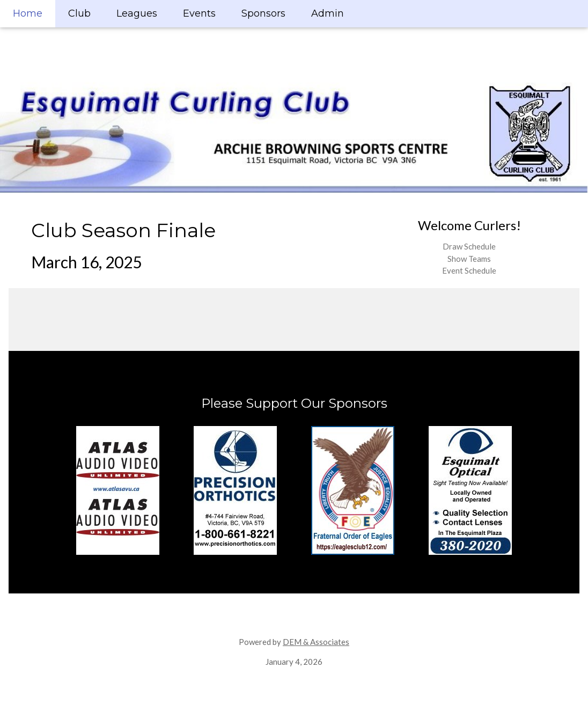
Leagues (137, 13)
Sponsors (263, 13)
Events (199, 13)
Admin (328, 13)
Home (28, 13)
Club (79, 13)
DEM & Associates (316, 642)
